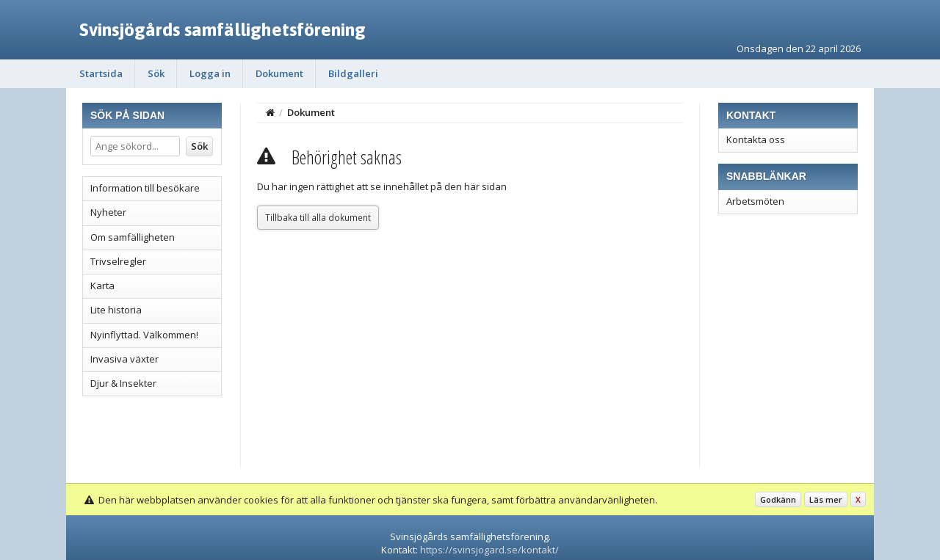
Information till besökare (145, 188)
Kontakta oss (756, 139)
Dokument (279, 73)
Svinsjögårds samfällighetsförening (223, 29)
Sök (156, 73)
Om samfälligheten (133, 237)
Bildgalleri (353, 73)
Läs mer (826, 499)
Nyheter (108, 212)
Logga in (210, 73)
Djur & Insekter (123, 383)
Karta (102, 286)
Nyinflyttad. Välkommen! (144, 335)
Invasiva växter (124, 359)
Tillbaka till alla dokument (318, 217)
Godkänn (778, 499)
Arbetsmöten (755, 201)
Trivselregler (118, 261)
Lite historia (116, 310)
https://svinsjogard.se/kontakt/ (489, 550)
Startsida (101, 73)
